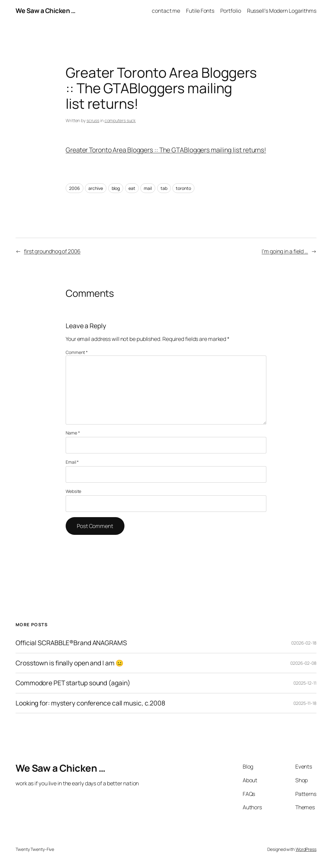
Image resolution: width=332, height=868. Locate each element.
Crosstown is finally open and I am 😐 (70, 663)
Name (73, 433)
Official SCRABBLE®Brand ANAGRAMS (71, 643)
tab (164, 188)
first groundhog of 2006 (52, 251)
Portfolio (231, 11)
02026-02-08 (303, 663)
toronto (183, 188)
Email (72, 462)
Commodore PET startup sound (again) (73, 683)
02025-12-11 (305, 683)
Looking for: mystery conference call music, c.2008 (90, 703)
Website (73, 491)
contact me (166, 11)
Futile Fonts (200, 11)
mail (148, 188)
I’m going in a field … (285, 251)
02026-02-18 (304, 643)
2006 (75, 188)
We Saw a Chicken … (45, 11)
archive (96, 188)
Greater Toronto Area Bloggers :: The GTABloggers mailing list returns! (166, 150)
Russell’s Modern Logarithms (282, 11)
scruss (93, 120)
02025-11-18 (305, 703)
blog (116, 188)
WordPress (306, 849)
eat (132, 188)
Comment (77, 352)
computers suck (120, 120)
